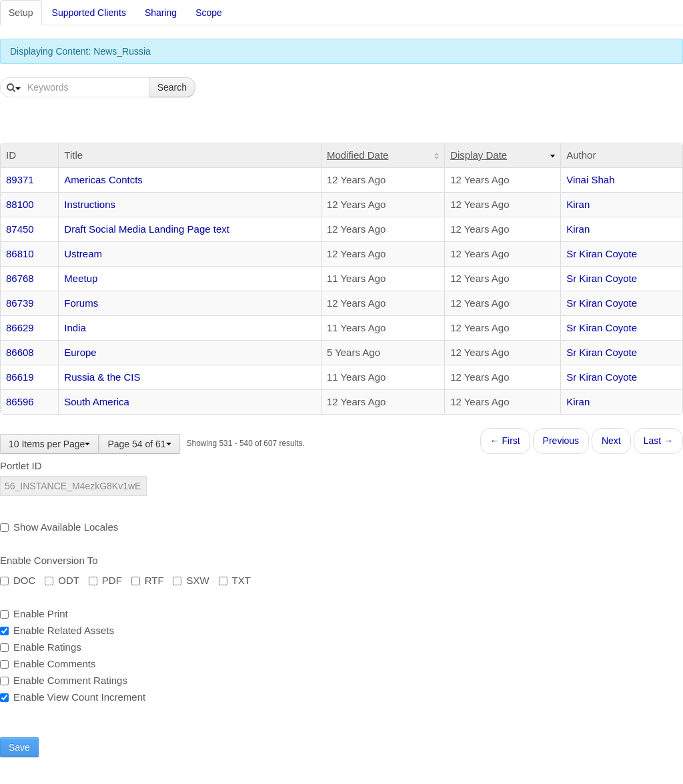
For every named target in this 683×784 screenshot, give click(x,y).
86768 (20, 278)
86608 (20, 352)
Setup (21, 13)
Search (172, 87)
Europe (80, 352)
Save (19, 747)
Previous (561, 441)
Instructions (90, 204)
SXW (191, 580)
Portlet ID (21, 466)
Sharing (161, 13)
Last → (658, 441)
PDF (105, 580)
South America (97, 402)
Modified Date (358, 155)
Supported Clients (89, 13)
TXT (235, 580)
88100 (20, 204)
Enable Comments (48, 664)
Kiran (578, 204)
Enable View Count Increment (73, 697)
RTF (148, 580)
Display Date (479, 155)
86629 (20, 328)
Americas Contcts (103, 180)
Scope (209, 13)
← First (505, 441)
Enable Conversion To (49, 560)
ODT (62, 580)
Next (611, 441)
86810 (20, 254)
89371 (20, 180)
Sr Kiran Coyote (602, 254)
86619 (20, 377)
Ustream (83, 254)
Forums (81, 303)
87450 (20, 229)
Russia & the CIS (102, 377)
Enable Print (34, 614)
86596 (20, 402)
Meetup (81, 278)
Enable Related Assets (57, 630)
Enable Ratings (41, 647)
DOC (18, 580)
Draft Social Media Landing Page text (147, 229)
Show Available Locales (59, 527)
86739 (20, 303)
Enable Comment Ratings (64, 680)
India (75, 328)
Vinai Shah (590, 180)
